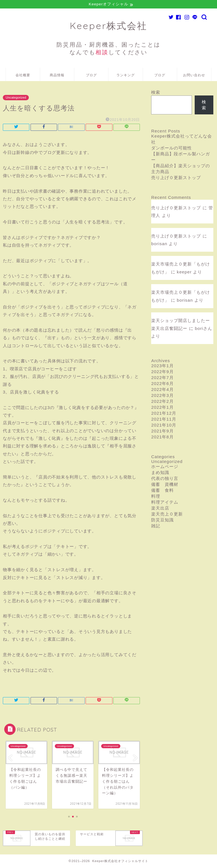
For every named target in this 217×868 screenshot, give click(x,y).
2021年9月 (162, 432)
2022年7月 (162, 378)
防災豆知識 (162, 521)
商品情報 (57, 76)
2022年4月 (162, 390)
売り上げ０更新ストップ (176, 178)
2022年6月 (162, 384)
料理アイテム (165, 503)
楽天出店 (160, 509)
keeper (184, 272)
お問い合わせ (194, 76)
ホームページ (165, 467)
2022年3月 (162, 396)
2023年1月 (162, 366)
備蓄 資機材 (165, 485)
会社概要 (23, 76)
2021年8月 (162, 438)
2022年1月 (162, 408)
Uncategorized (16, 98)
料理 (156, 497)
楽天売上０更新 (167, 515)
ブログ (91, 76)
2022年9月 (162, 372)
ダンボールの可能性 (172, 148)
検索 (156, 93)
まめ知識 (160, 473)
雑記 (156, 527)
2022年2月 (162, 402)
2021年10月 (164, 426)
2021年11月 (164, 420)
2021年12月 (164, 414)
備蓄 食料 (162, 491)
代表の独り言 (165, 479)
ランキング (126, 76)
